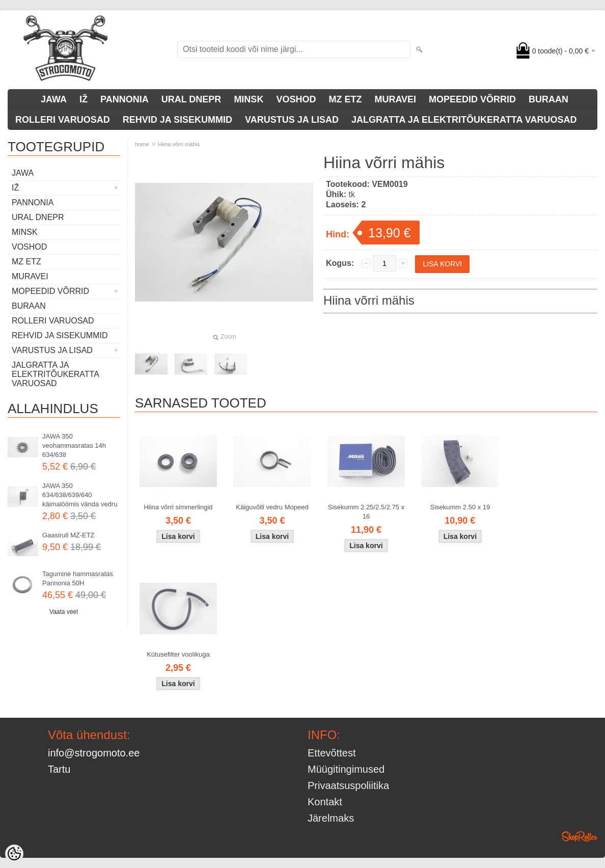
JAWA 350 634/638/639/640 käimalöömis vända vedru (80, 495)
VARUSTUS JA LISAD (292, 120)
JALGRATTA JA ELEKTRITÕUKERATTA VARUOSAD (464, 120)
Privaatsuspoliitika (348, 785)
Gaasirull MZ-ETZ (68, 535)
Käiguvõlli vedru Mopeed (272, 507)
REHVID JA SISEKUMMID (177, 120)
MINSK (249, 99)
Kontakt (325, 802)
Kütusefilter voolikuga (178, 654)
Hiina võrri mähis (179, 144)
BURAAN (548, 99)
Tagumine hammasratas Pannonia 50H (78, 578)
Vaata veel (64, 612)
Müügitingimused (346, 769)
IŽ (84, 99)
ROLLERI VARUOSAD (63, 120)
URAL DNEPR (191, 99)
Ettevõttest (332, 753)
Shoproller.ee (580, 836)
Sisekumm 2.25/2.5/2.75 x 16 (366, 512)
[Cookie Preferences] (14, 854)
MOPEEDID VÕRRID (472, 99)
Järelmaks (331, 818)
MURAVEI (395, 99)
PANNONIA (125, 99)
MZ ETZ (345, 99)
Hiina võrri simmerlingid (178, 507)
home (142, 144)
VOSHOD (296, 99)
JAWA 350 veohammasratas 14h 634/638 (74, 445)
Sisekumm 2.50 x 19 (460, 507)
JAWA (54, 99)
